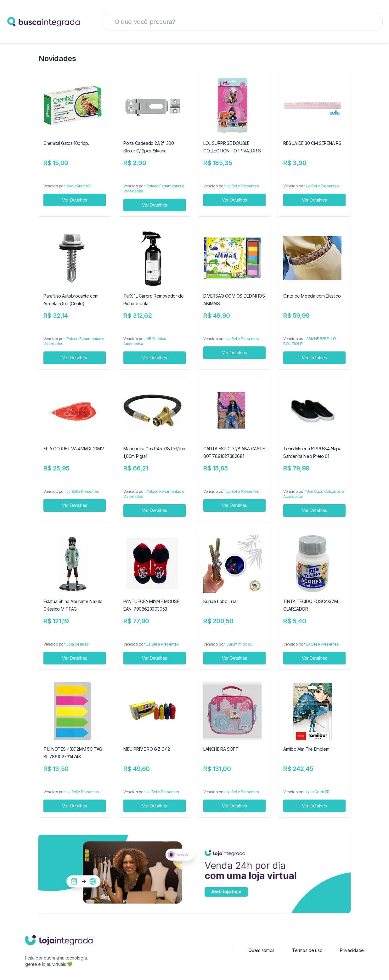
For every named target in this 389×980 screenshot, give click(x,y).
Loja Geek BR (78, 644)
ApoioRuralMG (79, 186)
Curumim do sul (240, 644)
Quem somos (261, 950)
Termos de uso (307, 950)
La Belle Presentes (243, 186)
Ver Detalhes (75, 200)
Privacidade (352, 950)
